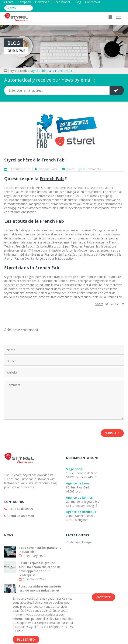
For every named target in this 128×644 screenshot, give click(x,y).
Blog (78, 2)
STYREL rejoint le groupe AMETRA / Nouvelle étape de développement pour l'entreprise (40, 569)
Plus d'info (26, 640)
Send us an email (21, 516)
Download (42, 2)
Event (71, 169)
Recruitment (62, 2)
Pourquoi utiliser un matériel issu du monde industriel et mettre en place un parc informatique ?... (40, 592)
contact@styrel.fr (27, 627)
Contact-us (93, 2)
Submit (112, 433)
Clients (9, 2)
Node (24, 71)
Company (24, 2)
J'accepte (103, 597)
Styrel (13, 71)
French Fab (52, 179)
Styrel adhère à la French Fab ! (51, 71)
